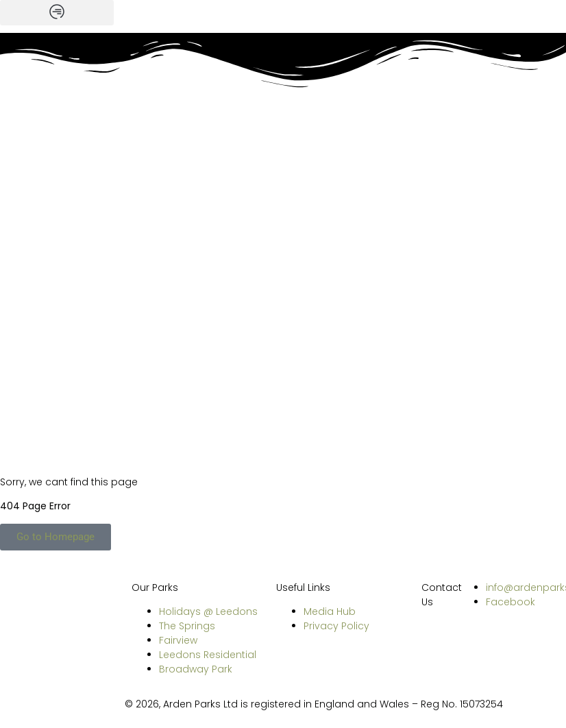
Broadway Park (196, 669)
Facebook (510, 602)
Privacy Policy (336, 626)
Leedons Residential (208, 655)
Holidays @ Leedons (208, 611)
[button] (57, 13)
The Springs (187, 626)
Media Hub (330, 611)
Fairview (178, 640)
